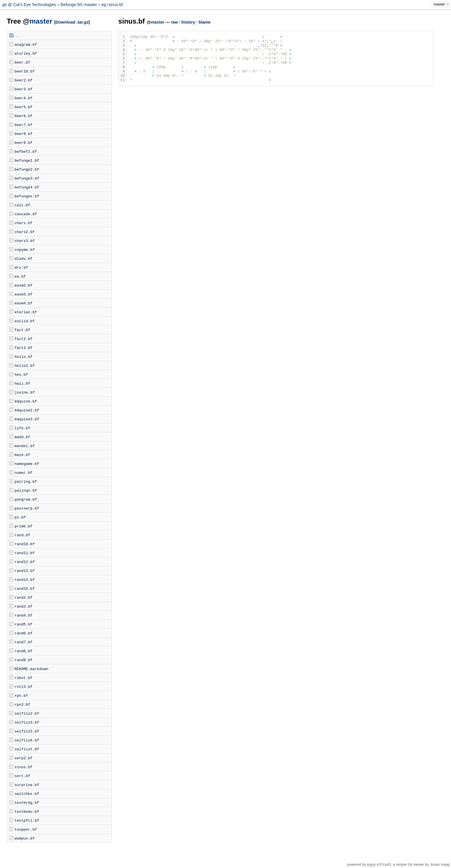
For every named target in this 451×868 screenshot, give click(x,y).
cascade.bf (26, 214)
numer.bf (24, 472)
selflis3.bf (27, 722)
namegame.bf (27, 463)
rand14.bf (25, 579)
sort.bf (23, 776)
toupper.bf (26, 829)
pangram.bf (26, 499)
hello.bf (24, 356)
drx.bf (21, 267)
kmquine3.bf (27, 419)
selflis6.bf (27, 740)
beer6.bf (24, 116)
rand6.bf (24, 633)
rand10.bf (25, 544)
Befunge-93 (71, 5)
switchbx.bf (27, 793)
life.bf (23, 428)
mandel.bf (25, 446)
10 (123, 84)
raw (174, 22)
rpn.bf (21, 695)
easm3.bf (24, 294)
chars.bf (24, 223)
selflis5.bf (27, 731)
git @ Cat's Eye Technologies (30, 5)
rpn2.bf (23, 704)
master (91, 5)
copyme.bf (25, 249)
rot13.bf (24, 686)
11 (123, 89)
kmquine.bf (26, 401)
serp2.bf (24, 758)
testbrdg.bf (27, 802)
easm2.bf (24, 285)
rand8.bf (24, 651)
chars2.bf (25, 232)
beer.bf (23, 62)
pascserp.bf (27, 508)
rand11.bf (25, 553)
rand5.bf (24, 624)
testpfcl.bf (27, 820)
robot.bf (24, 678)
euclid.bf (25, 321)
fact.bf (23, 330)
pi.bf (20, 517)
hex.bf (21, 374)
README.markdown (31, 669)
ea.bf (20, 276)
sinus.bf (116, 5)
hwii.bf (23, 383)
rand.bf (23, 535)
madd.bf (23, 437)
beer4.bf (24, 98)
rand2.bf (24, 597)
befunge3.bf (27, 178)
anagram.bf (26, 44)
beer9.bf (24, 142)
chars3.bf (25, 241)
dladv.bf (24, 258)
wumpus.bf (25, 838)
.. (18, 35)
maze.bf (23, 455)
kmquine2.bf (27, 410)
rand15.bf (25, 588)
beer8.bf (24, 133)
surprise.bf (27, 785)
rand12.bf (25, 562)
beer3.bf (24, 89)
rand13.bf (25, 571)
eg (104, 5)
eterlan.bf (26, 312)
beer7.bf (24, 125)
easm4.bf (24, 303)
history (188, 22)
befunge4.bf (27, 187)
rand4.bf (24, 615)
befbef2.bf (26, 151)
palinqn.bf (26, 490)
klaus (371, 864)
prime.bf (24, 526)
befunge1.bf (27, 160)
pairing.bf (26, 481)
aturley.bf (26, 53)
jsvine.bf (25, 392)
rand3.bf (24, 606)
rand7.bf (24, 642)
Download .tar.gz (72, 22)
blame (205, 22)
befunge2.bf (27, 169)
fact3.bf (24, 348)
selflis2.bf (27, 713)
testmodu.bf (27, 811)
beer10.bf (25, 71)
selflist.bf (27, 749)
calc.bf (23, 205)
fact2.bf (24, 339)
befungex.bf (27, 196)
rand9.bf (24, 660)
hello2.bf (25, 365)
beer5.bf (24, 107)
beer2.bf (24, 80)
